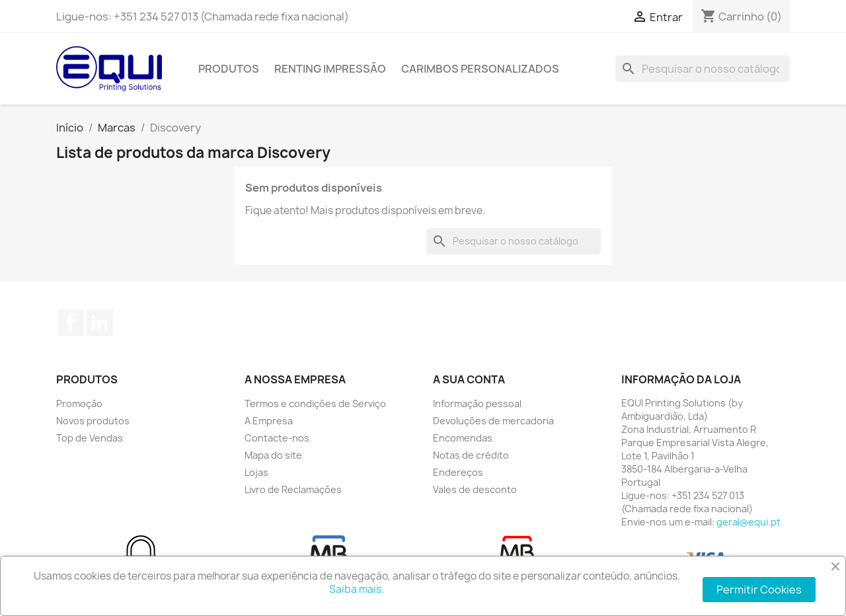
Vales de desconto (475, 489)
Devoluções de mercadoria (493, 421)
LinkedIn (100, 323)
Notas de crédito (471, 455)
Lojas (256, 472)
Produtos (229, 69)
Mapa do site (273, 455)
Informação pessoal (477, 404)
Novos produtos (93, 421)
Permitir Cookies (759, 590)
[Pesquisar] (703, 69)
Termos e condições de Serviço (315, 404)
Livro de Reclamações (293, 489)
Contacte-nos (277, 438)
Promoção (79, 404)
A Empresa (269, 421)
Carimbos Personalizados (480, 69)
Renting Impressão (330, 69)
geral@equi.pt (749, 522)
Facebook (71, 323)
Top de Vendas (90, 438)
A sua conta (469, 379)
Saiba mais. (357, 589)
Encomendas (463, 438)
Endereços (458, 472)
